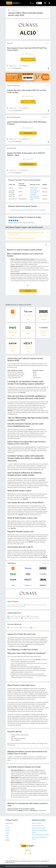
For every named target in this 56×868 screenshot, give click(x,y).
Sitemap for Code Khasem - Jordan (40, 831)
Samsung (43, 319)
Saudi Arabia (9, 823)
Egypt (7, 838)
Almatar (43, 335)
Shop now (28, 291)
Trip (28, 319)
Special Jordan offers (38, 826)
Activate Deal (28, 133)
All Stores (14, 10)
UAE (7, 826)
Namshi (28, 333)
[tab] (28, 233)
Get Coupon (28, 59)
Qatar (7, 835)
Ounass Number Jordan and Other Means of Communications (28, 210)
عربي (32, 3)
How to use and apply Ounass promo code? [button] (28, 238)
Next (28, 351)
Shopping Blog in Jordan (39, 828)
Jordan (7, 840)
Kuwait (7, 828)
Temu (13, 318)
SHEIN (13, 351)
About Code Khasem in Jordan (40, 835)
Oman (7, 833)
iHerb (13, 335)
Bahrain (8, 830)
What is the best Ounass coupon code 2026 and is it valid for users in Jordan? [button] (28, 233)
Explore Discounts (28, 164)
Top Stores (12, 563)
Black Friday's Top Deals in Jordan (39, 838)
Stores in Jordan (36, 823)
